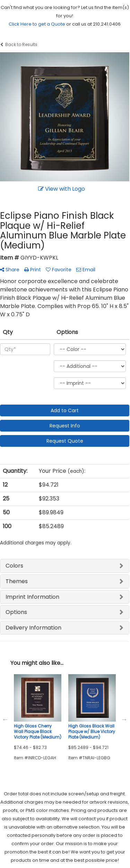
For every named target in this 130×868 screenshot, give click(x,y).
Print (33, 270)
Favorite (59, 270)
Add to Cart (65, 410)
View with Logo (62, 189)
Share (10, 270)
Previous (5, 719)
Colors (14, 566)
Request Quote (65, 441)
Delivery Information (33, 628)
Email (86, 270)
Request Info (65, 426)
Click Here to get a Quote (37, 24)
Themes (17, 581)
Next (124, 719)
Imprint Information (32, 597)
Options (16, 612)
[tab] (65, 566)
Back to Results (19, 44)
